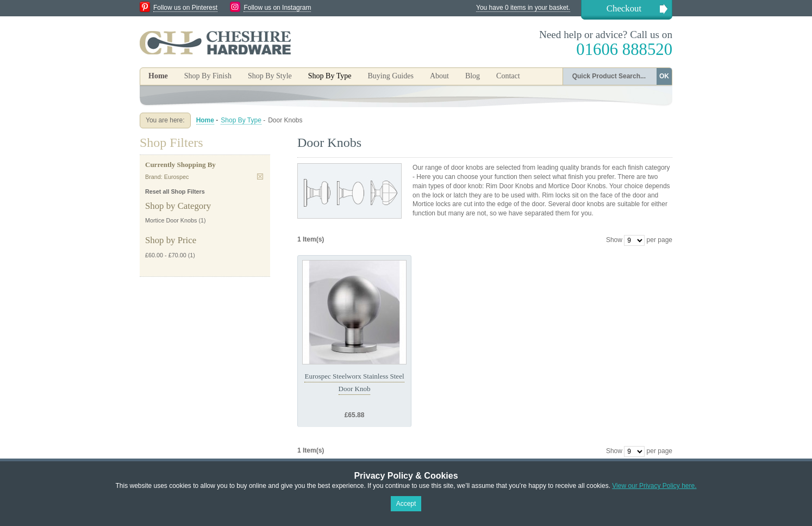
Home (158, 76)
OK (664, 76)
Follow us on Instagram (277, 8)
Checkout (624, 8)
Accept (406, 504)
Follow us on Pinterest (185, 8)
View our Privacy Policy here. (654, 486)
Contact (508, 76)
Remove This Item (260, 177)
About (439, 76)
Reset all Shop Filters (175, 191)
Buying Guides (390, 76)
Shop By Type (241, 120)
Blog (473, 76)
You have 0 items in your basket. (523, 8)
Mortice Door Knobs (171, 220)
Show (614, 240)
